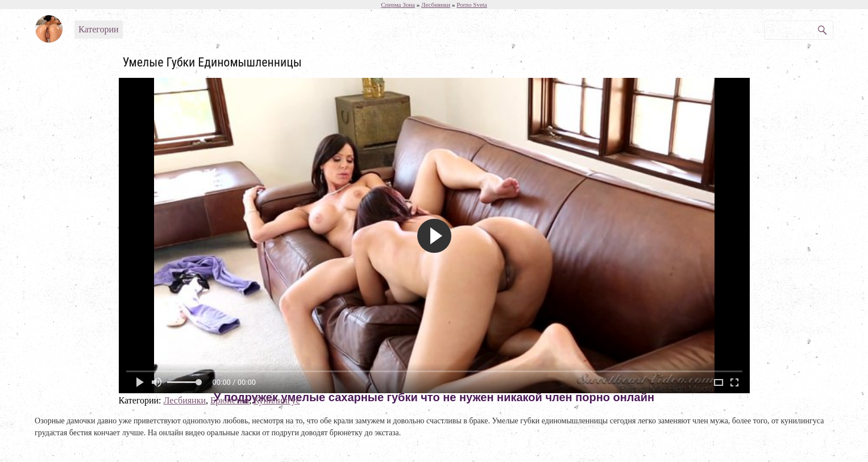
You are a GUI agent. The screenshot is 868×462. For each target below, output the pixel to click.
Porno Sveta (472, 5)
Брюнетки (230, 400)
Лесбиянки (184, 400)
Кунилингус (277, 400)
